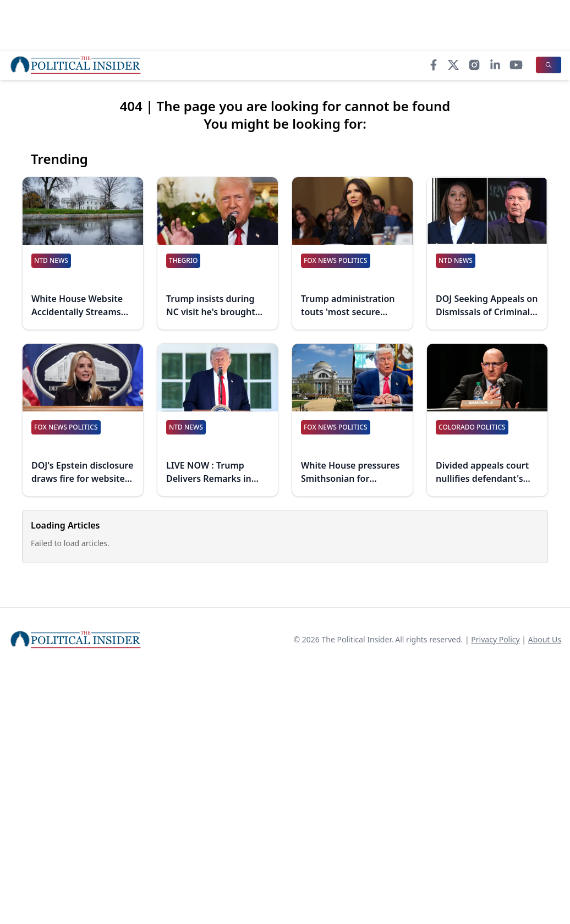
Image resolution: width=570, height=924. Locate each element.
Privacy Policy (495, 639)
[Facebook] (434, 65)
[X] (453, 65)
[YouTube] (516, 65)
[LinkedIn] (495, 65)
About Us (545, 639)
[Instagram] (474, 65)
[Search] (549, 65)
